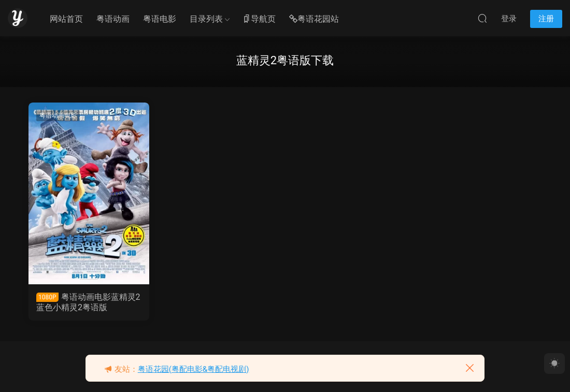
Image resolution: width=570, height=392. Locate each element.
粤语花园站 (314, 19)
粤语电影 (160, 19)
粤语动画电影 (58, 115)
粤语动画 (113, 19)
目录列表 (206, 19)
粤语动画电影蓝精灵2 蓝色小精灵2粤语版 (88, 302)
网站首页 (66, 19)
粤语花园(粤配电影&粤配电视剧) (194, 369)
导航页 (259, 19)
